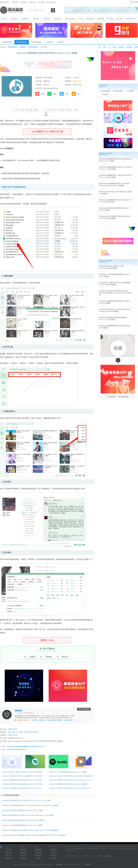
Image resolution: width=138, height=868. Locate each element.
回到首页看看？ (69, 720)
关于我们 (8, 850)
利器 (36, 732)
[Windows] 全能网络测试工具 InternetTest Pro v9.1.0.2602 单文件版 (115, 201)
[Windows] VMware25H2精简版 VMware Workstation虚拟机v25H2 (71, 776)
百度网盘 (46, 657)
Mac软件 (61, 42)
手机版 (135, 2)
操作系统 (54, 858)
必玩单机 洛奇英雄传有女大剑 (17, 750)
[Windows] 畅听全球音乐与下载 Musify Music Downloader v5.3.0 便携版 (27, 815)
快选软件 (24, 2)
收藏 (40, 94)
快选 (114, 47)
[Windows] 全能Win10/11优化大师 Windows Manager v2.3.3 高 (70, 780)
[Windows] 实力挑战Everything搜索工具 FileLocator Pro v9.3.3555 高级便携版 (29, 830)
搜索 (53, 10)
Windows (129, 47)
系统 (136, 47)
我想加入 (109, 856)
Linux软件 (49, 42)
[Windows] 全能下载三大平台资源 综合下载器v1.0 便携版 (115, 193)
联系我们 (88, 865)
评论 (76, 94)
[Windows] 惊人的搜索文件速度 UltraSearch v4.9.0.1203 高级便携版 (115, 217)
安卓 (29, 732)
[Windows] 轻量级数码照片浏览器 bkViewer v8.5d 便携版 (68, 784)
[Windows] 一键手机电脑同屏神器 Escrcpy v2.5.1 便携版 (68, 772)
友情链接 (39, 850)
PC (100, 47)
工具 (25, 732)
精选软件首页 (7, 42)
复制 (42, 741)
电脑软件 (23, 47)
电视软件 (54, 855)
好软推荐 (23, 858)
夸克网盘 (30, 657)
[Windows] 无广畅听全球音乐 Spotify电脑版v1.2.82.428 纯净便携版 (115, 284)
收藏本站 (112, 397)
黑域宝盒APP (5, 2)
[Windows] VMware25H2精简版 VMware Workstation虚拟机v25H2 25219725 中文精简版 (33, 835)
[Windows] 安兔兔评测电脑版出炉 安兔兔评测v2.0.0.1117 (26, 747)
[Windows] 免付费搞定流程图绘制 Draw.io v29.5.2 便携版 (22, 810)
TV (109, 47)
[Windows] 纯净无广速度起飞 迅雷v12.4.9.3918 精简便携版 (22, 772)
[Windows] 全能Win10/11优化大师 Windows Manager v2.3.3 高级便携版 (115, 310)
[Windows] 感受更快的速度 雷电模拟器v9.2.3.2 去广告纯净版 (22, 784)
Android (121, 47)
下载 (64, 94)
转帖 (52, 94)
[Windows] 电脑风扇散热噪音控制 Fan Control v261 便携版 (22, 820)
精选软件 (15, 2)
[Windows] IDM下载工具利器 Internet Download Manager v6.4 (70, 788)
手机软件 (54, 852)
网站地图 (39, 855)
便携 (21, 732)
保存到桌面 (51, 2)
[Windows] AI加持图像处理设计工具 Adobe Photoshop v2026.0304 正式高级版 (29, 805)
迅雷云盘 (63, 657)
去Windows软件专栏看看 (55, 720)
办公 (17, 732)
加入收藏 (41, 2)
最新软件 (33, 2)
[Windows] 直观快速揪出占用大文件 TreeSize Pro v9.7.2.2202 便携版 (115, 168)
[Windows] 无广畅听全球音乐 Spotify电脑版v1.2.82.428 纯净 (22, 776)
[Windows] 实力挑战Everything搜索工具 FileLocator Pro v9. (22, 788)
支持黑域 (39, 858)
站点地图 (59, 865)
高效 (13, 732)
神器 (9, 732)
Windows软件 (22, 42)
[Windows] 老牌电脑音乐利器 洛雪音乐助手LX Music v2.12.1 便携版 (25, 800)
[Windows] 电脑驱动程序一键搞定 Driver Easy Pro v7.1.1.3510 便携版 (116, 176)
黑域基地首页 (13, 47)
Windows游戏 (36, 42)
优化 (32, 732)
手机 (105, 47)
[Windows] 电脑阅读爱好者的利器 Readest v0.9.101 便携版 (22, 780)
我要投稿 (8, 858)
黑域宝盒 (39, 852)
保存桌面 (42, 720)
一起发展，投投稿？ (22, 720)
